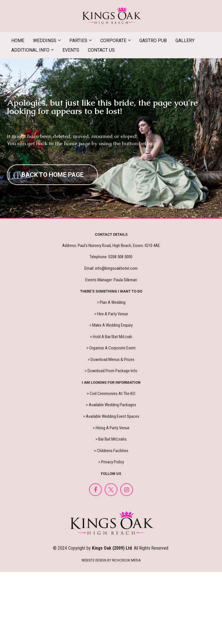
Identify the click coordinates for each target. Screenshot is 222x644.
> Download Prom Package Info (111, 371)
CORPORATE (113, 41)
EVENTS (71, 50)
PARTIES (78, 41)
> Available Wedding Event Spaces (111, 416)
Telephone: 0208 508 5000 (111, 257)
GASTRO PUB (153, 41)
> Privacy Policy (111, 462)
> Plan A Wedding (111, 302)
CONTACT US (101, 50)
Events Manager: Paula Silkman (111, 280)
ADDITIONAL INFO (30, 50)
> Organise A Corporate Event (111, 348)
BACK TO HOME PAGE (52, 175)
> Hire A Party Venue (111, 314)
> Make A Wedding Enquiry (111, 325)
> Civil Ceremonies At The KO (111, 394)
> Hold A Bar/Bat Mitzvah (111, 337)
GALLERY (185, 41)
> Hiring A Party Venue (111, 428)
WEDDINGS (45, 41)
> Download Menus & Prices (111, 360)
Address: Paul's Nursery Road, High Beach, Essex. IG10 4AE (111, 246)
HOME (18, 41)
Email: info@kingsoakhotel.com (111, 268)
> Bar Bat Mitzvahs (111, 439)
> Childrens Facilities (111, 451)
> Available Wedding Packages (111, 405)
